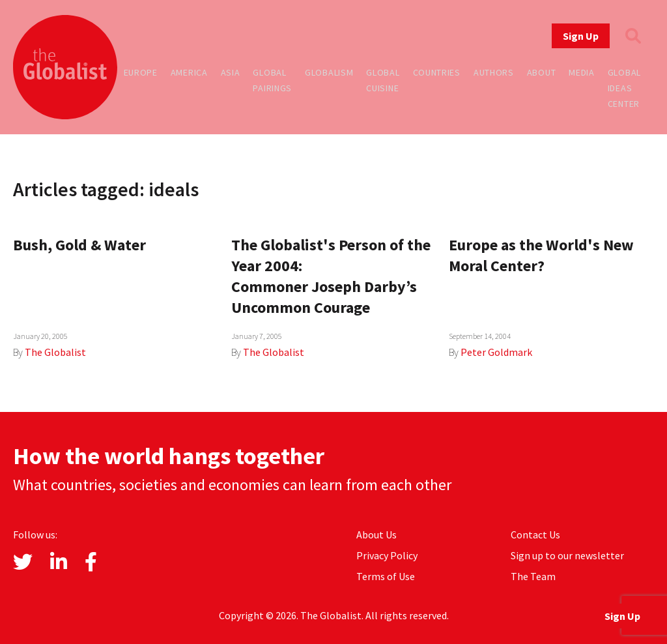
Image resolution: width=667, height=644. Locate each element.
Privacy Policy (387, 555)
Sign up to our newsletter (567, 555)
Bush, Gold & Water (79, 245)
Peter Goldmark (496, 352)
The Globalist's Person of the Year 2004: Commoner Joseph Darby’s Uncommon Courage (331, 276)
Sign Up (581, 36)
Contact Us (535, 534)
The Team (533, 576)
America (189, 72)
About (542, 72)
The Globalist (55, 352)
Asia (231, 72)
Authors (494, 72)
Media (582, 72)
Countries (437, 72)
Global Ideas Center (624, 88)
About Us (376, 534)
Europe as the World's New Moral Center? (541, 255)
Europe (141, 72)
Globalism (329, 72)
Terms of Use (386, 576)
